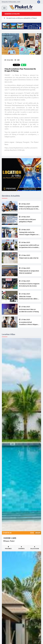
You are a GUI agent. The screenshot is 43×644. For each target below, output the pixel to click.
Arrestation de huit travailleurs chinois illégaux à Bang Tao (29, 322)
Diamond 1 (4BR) (10, 538)
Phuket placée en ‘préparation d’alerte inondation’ (29, 271)
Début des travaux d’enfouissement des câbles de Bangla (29, 296)
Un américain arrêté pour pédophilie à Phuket (22, 18)
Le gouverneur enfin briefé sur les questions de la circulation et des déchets (29, 245)
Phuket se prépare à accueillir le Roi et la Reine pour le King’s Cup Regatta (29, 207)
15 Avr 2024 (9, 60)
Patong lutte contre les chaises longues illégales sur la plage (29, 232)
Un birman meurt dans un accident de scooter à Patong (29, 309)
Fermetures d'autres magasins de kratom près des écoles (29, 284)
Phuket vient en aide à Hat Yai (29, 257)
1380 (17, 60)
